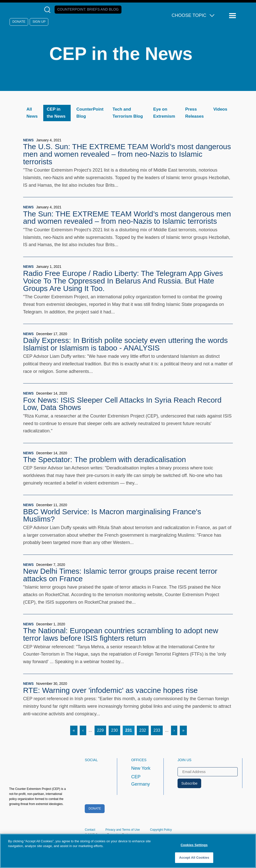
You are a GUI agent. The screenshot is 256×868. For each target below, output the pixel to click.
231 (130, 730)
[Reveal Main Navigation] (233, 16)
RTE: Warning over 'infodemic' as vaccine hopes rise (110, 690)
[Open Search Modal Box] (48, 10)
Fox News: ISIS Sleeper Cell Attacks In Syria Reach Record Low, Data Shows (122, 404)
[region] (128, 851)
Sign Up (39, 22)
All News (32, 113)
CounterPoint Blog (90, 113)
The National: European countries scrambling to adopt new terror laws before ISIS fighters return (121, 634)
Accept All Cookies (194, 858)
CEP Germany (141, 781)
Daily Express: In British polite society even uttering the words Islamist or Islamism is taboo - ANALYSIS (125, 344)
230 (116, 730)
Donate (19, 22)
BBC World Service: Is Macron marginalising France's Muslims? (112, 515)
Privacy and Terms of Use (123, 830)
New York (141, 768)
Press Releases (194, 113)
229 (102, 730)
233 (158, 730)
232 (144, 730)
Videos (220, 109)
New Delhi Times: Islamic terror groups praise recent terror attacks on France (120, 575)
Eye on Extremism (164, 113)
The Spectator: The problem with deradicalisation (105, 459)
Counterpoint (88, 9)
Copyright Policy (161, 830)
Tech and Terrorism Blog (128, 113)
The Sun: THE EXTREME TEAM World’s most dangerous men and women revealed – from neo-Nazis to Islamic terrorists (127, 218)
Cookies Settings (194, 845)
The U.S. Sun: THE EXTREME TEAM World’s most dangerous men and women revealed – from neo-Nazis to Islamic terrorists (127, 154)
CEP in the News (56, 113)
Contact (90, 830)
